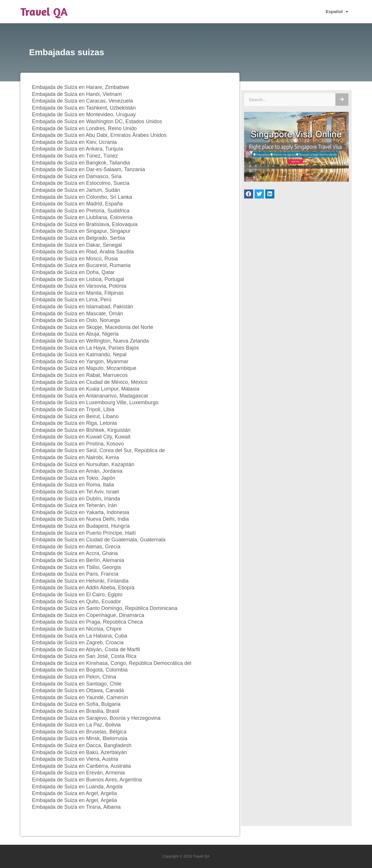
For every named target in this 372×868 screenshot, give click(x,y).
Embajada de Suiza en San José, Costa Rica (84, 656)
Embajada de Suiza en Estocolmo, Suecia (81, 183)
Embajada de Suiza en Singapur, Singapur (81, 231)
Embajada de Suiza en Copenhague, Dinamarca (88, 615)
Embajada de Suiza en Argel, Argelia (74, 793)
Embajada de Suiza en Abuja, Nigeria (75, 334)
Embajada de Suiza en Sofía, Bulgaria (76, 704)
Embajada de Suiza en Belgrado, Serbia (78, 238)
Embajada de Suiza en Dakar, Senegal (77, 245)
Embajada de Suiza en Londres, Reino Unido (84, 128)
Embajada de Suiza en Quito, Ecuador (76, 602)
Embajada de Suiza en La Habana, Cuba (79, 636)
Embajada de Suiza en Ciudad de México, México (90, 382)
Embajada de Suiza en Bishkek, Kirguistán (81, 430)
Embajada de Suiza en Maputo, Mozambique (84, 368)
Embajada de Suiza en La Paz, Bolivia (76, 725)
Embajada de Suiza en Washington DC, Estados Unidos (97, 121)
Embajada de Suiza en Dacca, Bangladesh (82, 745)
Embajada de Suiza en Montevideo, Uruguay (84, 114)
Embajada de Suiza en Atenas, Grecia (76, 547)
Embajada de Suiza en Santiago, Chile (77, 684)
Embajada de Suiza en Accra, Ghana (75, 553)
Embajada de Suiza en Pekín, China (74, 677)
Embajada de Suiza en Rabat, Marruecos (80, 375)
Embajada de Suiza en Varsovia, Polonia (79, 286)
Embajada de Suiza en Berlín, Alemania (78, 560)
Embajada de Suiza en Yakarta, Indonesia (81, 512)
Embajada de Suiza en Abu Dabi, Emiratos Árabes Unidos (99, 135)
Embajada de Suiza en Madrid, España (77, 204)
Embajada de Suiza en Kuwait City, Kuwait (81, 437)
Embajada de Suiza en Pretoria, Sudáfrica (81, 211)
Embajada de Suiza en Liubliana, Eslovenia (82, 217)
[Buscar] (342, 100)
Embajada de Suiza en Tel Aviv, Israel (75, 492)
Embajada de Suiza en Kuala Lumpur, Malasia (86, 389)
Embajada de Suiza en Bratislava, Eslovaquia (85, 224)
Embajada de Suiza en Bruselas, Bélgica (79, 732)
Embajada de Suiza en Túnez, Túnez (75, 156)
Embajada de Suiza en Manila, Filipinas (78, 293)
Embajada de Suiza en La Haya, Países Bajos (85, 348)
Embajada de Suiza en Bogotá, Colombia (80, 670)
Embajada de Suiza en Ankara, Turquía (77, 149)
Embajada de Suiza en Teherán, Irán (74, 505)
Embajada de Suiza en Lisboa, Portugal (78, 279)
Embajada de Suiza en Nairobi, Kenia (75, 457)
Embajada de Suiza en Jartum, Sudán (76, 190)
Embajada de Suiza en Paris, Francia (75, 574)
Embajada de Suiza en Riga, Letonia (74, 423)
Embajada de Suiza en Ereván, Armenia (78, 773)
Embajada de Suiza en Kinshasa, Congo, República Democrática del (112, 663)
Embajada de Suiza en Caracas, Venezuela (82, 101)
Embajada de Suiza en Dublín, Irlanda (76, 499)
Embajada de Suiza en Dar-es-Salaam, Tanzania (88, 169)
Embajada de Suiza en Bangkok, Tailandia (81, 163)
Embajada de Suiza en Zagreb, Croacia (78, 643)
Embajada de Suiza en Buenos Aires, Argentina (87, 780)
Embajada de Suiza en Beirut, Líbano (75, 416)
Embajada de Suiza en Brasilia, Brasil (76, 711)
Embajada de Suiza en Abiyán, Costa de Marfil (86, 649)
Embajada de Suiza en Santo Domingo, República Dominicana (105, 608)
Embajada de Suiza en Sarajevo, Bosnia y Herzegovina (96, 718)
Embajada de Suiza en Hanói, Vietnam (77, 94)
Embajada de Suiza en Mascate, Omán (77, 314)
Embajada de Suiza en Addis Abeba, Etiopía (83, 588)
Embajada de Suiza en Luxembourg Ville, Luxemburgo (95, 402)
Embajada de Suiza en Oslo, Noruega (76, 320)
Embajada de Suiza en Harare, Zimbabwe (81, 87)
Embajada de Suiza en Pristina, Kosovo (78, 444)
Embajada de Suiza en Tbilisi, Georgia (76, 567)
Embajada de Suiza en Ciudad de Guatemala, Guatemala (99, 540)
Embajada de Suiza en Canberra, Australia (81, 766)
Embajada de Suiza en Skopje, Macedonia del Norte (93, 327)
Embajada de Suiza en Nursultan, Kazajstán (83, 464)
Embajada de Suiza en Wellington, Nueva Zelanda (90, 341)
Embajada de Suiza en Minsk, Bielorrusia (80, 738)
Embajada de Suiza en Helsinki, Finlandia (80, 581)
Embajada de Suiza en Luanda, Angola (77, 787)
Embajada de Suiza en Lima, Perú (72, 300)
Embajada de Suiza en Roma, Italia (73, 485)
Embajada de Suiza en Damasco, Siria (77, 176)
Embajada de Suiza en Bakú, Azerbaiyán (79, 752)
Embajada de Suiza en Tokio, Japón (74, 478)
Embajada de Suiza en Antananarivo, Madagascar (90, 396)
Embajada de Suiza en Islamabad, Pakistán (83, 307)
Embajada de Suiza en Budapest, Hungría (81, 526)
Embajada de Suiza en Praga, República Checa (87, 622)
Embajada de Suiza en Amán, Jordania (77, 471)
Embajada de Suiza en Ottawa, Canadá (78, 690)
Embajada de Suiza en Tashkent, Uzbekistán (84, 108)
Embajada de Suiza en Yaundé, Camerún (80, 697)
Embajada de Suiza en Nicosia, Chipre (77, 629)
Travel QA (44, 12)
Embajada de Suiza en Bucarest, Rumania (81, 265)
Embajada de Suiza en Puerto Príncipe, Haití (84, 533)
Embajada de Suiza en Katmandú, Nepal (79, 355)
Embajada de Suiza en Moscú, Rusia (75, 259)
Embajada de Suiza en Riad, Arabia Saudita (83, 252)
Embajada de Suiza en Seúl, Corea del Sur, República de (98, 450)
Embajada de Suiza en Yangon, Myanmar (80, 361)
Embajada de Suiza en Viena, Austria (75, 759)
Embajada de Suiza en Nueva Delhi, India (80, 519)
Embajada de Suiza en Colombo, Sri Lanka (82, 197)
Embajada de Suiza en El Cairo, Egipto (77, 595)
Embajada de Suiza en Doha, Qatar (73, 272)
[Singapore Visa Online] (296, 180)
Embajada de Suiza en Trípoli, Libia (73, 409)
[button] (249, 194)
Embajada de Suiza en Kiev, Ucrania (74, 142)
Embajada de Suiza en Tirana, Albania (76, 807)
